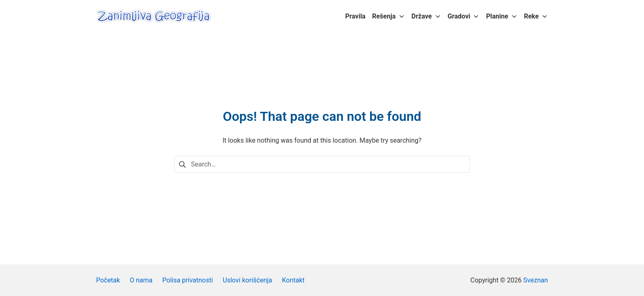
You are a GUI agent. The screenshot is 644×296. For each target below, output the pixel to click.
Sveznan (536, 280)
